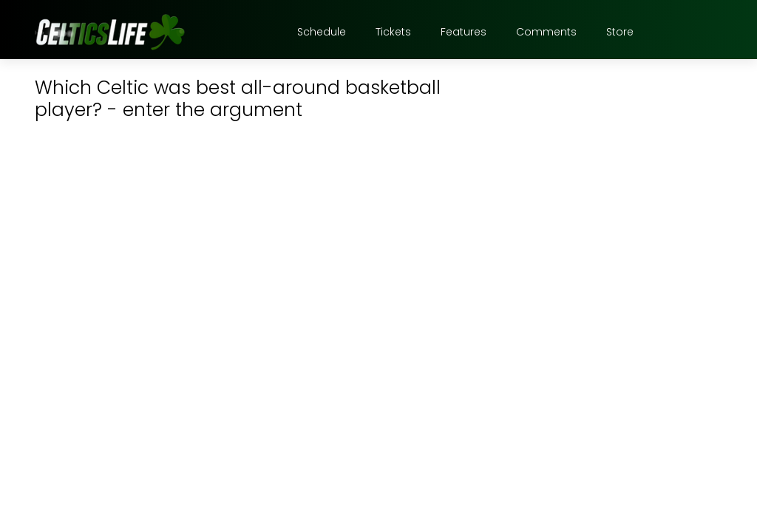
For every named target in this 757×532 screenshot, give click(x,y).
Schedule (322, 32)
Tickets (393, 32)
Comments (546, 32)
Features (464, 32)
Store (620, 32)
